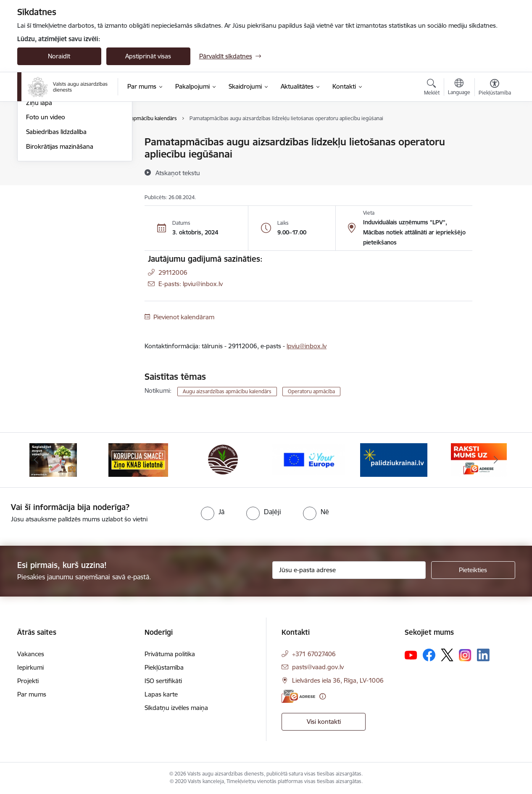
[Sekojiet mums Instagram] (465, 655)
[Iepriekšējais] (37, 460)
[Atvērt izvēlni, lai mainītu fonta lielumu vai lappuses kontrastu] (495, 88)
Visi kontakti (324, 722)
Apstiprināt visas (148, 56)
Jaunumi (38, 143)
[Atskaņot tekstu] (178, 173)
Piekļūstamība (164, 667)
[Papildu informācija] (323, 696)
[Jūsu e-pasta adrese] (349, 570)
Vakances (31, 654)
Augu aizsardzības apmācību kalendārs (66, 175)
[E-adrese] (298, 696)
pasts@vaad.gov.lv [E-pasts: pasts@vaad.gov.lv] (318, 667)
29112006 (173, 272)
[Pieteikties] (473, 570)
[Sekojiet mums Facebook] (429, 655)
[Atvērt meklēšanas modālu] (432, 88)
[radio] (213, 512)
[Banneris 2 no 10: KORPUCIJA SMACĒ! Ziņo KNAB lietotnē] (138, 459)
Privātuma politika (170, 654)
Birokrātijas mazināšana (60, 237)
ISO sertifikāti (163, 681)
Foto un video (46, 208)
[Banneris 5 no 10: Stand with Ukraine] (394, 459)
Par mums (32, 694)
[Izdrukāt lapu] (494, 138)
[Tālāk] (496, 460)
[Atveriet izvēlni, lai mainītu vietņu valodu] (459, 88)
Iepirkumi (30, 667)
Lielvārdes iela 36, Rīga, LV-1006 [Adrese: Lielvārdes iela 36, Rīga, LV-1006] (338, 680)
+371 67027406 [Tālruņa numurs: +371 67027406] (314, 654)
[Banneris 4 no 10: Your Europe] (309, 459)
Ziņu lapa (39, 193)
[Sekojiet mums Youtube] (411, 655)
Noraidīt (59, 56)
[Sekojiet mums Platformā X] (447, 655)
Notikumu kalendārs (55, 157)
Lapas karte (161, 694)
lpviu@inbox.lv (307, 346)
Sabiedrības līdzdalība (56, 222)
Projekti (28, 681)
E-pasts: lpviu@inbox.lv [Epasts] (191, 284)
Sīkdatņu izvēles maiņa (176, 708)
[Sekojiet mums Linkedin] (483, 655)
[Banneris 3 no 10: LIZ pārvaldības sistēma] (223, 459)
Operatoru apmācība (311, 391)
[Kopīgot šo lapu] (494, 159)
